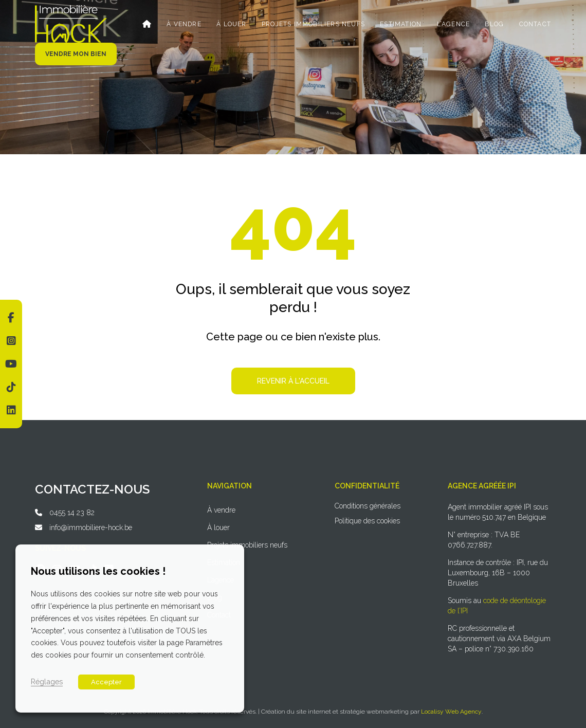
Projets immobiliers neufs (314, 24)
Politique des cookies (367, 521)
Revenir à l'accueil (293, 381)
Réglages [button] (47, 681)
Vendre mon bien (76, 54)
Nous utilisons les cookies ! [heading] (98, 571)
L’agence (454, 24)
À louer (232, 24)
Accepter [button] (106, 682)
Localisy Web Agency (451, 712)
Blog (495, 24)
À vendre (185, 24)
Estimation (401, 24)
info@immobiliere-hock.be (91, 527)
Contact (535, 24)
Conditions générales (368, 506)
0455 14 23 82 (72, 513)
